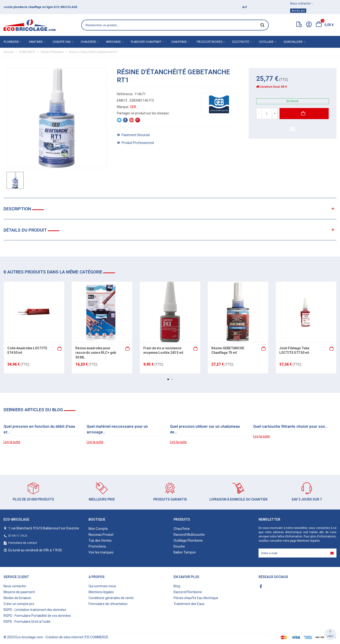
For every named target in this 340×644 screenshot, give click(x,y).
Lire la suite (12, 442)
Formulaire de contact (23, 543)
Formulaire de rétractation (108, 604)
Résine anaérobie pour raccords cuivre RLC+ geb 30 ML (96, 353)
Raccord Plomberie (188, 592)
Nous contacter (15, 586)
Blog (177, 586)
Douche (179, 546)
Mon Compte (98, 529)
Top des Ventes (100, 540)
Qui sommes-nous (102, 586)
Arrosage (113, 42)
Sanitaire (36, 42)
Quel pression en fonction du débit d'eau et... (39, 429)
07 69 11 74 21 (18, 536)
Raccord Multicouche (189, 535)
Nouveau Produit (101, 535)
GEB (133, 107)
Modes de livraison (17, 598)
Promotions (97, 546)
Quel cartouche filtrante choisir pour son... (290, 426)
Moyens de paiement (19, 592)
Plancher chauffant (146, 42)
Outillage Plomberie (188, 540)
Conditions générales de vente (111, 598)
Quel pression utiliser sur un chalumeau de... (205, 429)
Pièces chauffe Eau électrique (196, 598)
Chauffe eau (62, 42)
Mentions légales (309, 541)
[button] (168, 379)
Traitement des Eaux (189, 604)
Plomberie (11, 42)
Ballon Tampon (185, 552)
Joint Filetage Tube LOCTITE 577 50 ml (294, 350)
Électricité (241, 42)
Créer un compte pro (19, 604)
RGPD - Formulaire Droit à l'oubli (27, 622)
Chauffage (179, 42)
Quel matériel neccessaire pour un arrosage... (117, 429)
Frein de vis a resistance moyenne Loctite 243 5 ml (163, 350)
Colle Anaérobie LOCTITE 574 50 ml (27, 350)
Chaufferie (182, 529)
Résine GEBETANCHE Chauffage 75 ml (228, 350)
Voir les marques (101, 552)
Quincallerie (293, 42)
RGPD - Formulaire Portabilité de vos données (37, 616)
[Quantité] (267, 114)
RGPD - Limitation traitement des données (35, 610)
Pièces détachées (210, 42)
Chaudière (88, 42)
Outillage (266, 42)
